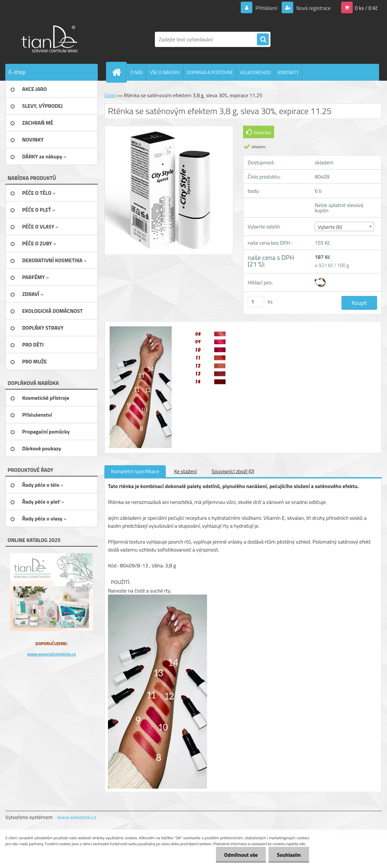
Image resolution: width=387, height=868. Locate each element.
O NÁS (137, 72)
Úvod (110, 95)
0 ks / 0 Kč (366, 8)
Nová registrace (313, 8)
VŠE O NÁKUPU (165, 72)
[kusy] (256, 302)
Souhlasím (289, 855)
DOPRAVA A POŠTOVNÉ (210, 72)
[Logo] (51, 39)
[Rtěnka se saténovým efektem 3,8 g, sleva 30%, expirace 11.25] (141, 327)
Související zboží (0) (233, 471)
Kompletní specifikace (135, 471)
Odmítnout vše (241, 855)
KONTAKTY (288, 72)
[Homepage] (119, 72)
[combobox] (344, 227)
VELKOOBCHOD (255, 72)
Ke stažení (185, 471)
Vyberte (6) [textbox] (330, 227)
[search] (263, 40)
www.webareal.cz (77, 817)
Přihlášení (266, 8)
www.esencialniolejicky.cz (51, 654)
